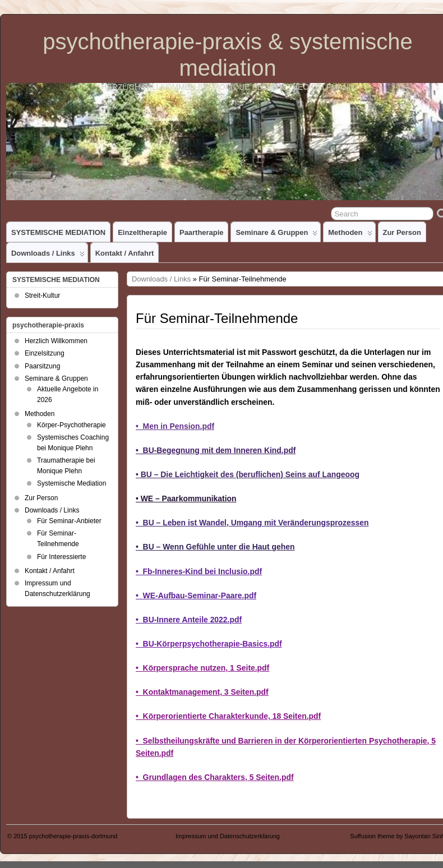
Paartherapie (201, 232)
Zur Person (402, 232)
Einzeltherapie (142, 232)
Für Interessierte (61, 557)
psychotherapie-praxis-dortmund (73, 836)
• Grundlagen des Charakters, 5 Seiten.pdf (215, 777)
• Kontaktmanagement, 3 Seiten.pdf (202, 692)
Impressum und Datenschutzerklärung (228, 836)
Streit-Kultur (42, 296)
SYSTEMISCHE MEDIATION (58, 232)
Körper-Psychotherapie (71, 425)
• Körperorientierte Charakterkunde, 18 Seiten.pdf (228, 716)
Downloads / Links (48, 256)
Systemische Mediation (71, 483)
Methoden (350, 235)
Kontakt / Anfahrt (125, 253)
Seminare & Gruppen (276, 235)
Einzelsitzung (45, 353)
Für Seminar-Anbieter (69, 521)
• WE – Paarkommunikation (186, 498)
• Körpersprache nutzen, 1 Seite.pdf (202, 668)
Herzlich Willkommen (56, 341)
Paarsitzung (42, 366)
